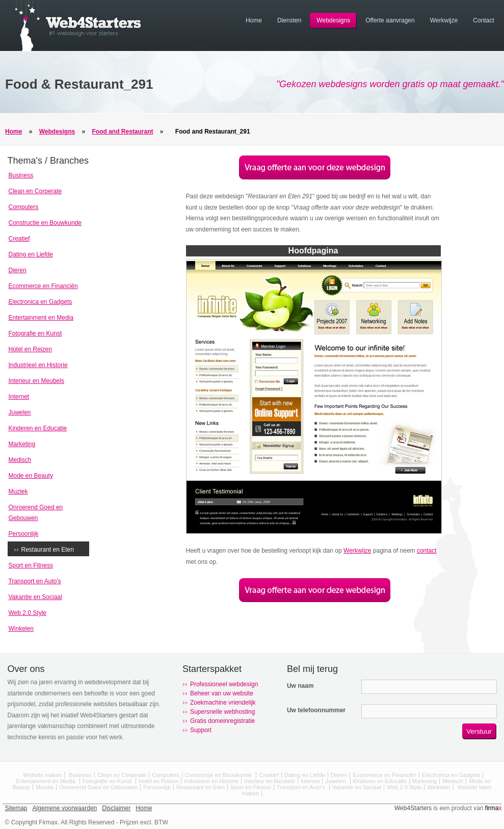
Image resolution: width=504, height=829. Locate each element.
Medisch (20, 460)
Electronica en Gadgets (41, 302)
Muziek (18, 491)
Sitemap (16, 808)
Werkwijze (357, 551)
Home (14, 132)
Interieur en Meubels (36, 381)
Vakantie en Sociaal (35, 597)
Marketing (22, 444)
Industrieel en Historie (38, 365)
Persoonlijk (24, 534)
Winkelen (21, 629)
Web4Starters (413, 808)
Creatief (19, 239)
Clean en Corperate (35, 191)
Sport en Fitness (31, 565)
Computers (24, 207)
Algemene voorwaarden (65, 808)
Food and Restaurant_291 (213, 132)
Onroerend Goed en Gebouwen (98, 787)
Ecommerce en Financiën (43, 286)
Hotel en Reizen (30, 349)
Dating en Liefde (31, 254)
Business (21, 175)
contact (427, 551)
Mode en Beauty (31, 476)
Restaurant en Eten (48, 550)
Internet (19, 397)
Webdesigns (57, 132)
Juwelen (20, 412)
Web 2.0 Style (28, 613)
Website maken (43, 775)
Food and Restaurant (123, 132)
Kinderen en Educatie (38, 428)
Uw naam (300, 686)
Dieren (18, 270)
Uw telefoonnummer (316, 710)
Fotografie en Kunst (35, 333)
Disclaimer (116, 808)
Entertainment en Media (41, 318)
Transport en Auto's (35, 581)
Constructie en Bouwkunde (45, 223)
